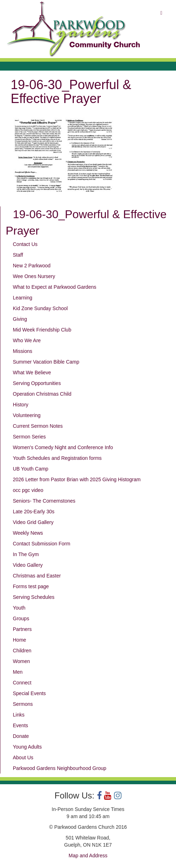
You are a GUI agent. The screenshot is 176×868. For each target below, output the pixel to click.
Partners (22, 629)
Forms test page (31, 586)
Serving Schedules (34, 597)
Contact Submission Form (42, 544)
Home (19, 640)
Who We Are (27, 340)
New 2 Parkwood (32, 266)
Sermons (23, 704)
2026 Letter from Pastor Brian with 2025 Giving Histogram (77, 479)
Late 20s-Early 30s (34, 512)
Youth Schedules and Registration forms (57, 458)
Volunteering (27, 415)
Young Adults (27, 747)
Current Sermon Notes (38, 426)
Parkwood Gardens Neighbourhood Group (59, 768)
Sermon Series (29, 437)
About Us (23, 757)
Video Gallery (28, 565)
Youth (19, 608)
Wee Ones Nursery (34, 276)
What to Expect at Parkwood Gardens (55, 287)
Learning (23, 298)
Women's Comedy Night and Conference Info (63, 447)
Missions (22, 351)
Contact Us (25, 244)
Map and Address (88, 856)
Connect (22, 683)
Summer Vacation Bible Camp (46, 362)
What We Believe (32, 373)
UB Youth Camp (31, 469)
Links (19, 715)
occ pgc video (28, 490)
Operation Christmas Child (42, 394)
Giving (20, 319)
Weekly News (28, 533)
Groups (21, 618)
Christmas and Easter (37, 576)
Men (18, 672)
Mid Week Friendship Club (42, 330)
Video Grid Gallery (33, 522)
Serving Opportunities (37, 383)
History (21, 405)
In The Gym (26, 554)
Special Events (29, 693)
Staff (18, 255)
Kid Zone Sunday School (40, 308)
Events (20, 725)
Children (22, 651)
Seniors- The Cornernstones (44, 501)
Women (21, 661)
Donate (21, 736)
